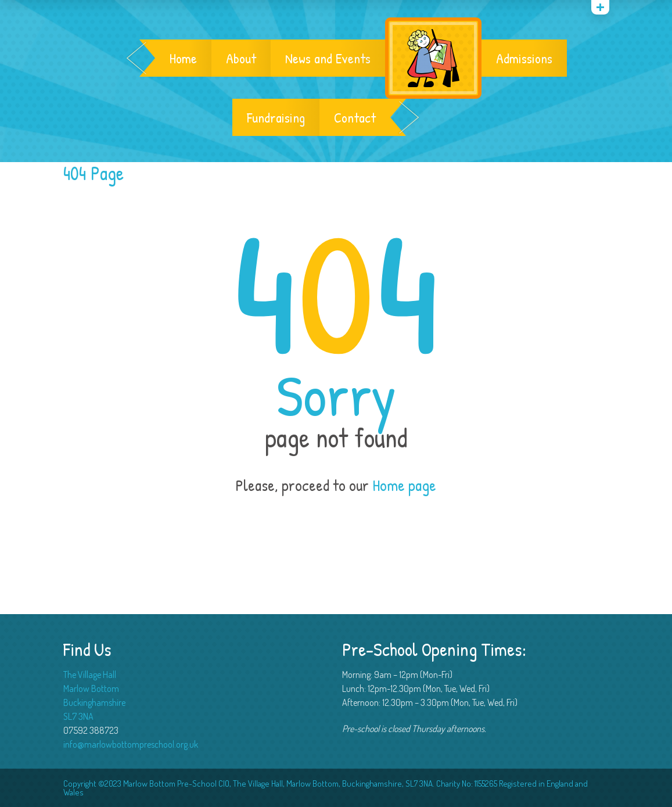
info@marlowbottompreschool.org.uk (131, 744)
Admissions (524, 58)
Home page (404, 485)
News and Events (328, 58)
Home (183, 58)
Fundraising (276, 117)
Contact (355, 117)
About (241, 58)
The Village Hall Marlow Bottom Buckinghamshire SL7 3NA (94, 695)
